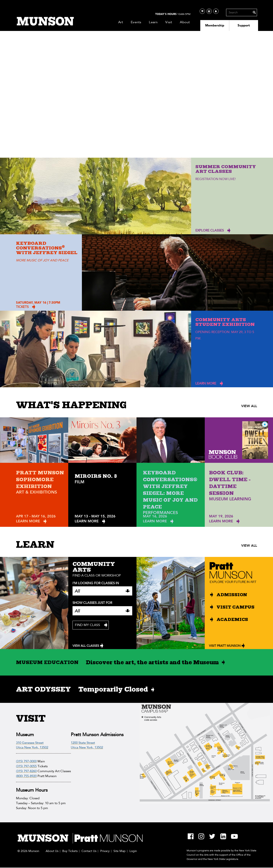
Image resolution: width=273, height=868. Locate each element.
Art (121, 22)
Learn (153, 22)
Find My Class (87, 625)
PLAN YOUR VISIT (32, 150)
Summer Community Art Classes (226, 169)
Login (133, 851)
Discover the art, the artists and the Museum (152, 662)
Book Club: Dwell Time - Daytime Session (230, 483)
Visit (169, 22)
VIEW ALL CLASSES (86, 646)
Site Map (120, 851)
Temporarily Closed (113, 689)
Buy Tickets (70, 851)
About (185, 22)
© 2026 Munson (28, 851)
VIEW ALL (249, 406)
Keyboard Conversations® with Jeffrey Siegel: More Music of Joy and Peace (170, 490)
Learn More (28, 521)
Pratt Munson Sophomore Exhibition (40, 479)
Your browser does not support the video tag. (136, 99)
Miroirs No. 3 (96, 476)
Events (136, 22)
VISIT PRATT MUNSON (225, 646)
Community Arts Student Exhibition (225, 322)
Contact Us (89, 851)
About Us (52, 851)
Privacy (105, 851)
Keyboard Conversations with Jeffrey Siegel (47, 248)
